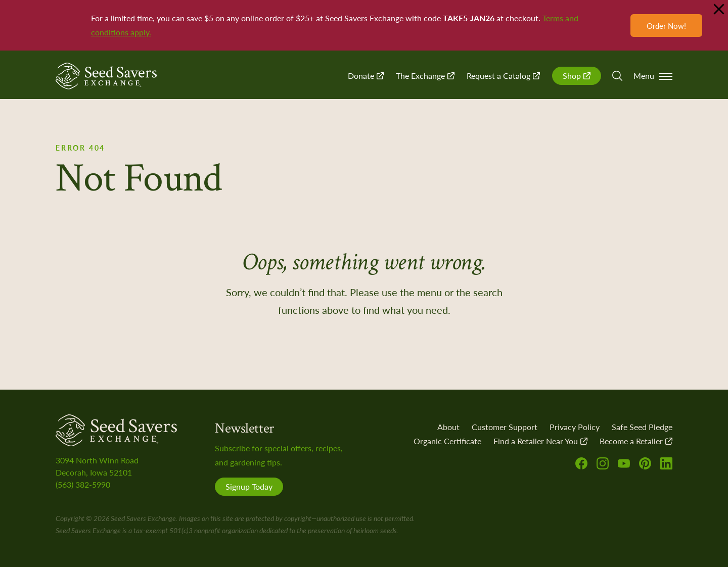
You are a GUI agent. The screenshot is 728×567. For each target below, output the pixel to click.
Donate (366, 76)
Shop (577, 76)
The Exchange (425, 76)
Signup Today (249, 486)
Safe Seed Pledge (642, 427)
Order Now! (666, 26)
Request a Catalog (503, 76)
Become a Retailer (636, 441)
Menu (653, 76)
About (448, 427)
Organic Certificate (447, 441)
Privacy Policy (575, 427)
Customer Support (505, 427)
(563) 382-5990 (83, 484)
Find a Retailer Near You (540, 441)
